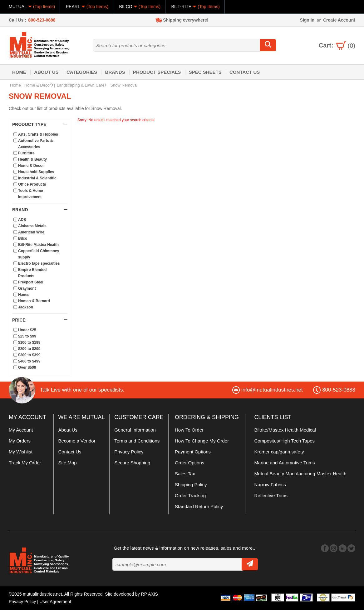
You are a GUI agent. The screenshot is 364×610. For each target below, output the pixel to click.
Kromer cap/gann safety (279, 452)
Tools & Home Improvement (31, 194)
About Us (46, 72)
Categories (82, 72)
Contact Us (245, 72)
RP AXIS (150, 594)
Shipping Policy (191, 485)
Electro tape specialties (39, 263)
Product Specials (157, 72)
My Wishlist (21, 452)
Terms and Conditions (137, 441)
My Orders (20, 441)
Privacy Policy (129, 452)
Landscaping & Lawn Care (82, 85)
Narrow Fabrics (270, 485)
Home (19, 72)
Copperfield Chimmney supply (39, 254)
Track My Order (25, 463)
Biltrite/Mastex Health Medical (285, 430)
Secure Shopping (132, 463)
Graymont (27, 288)
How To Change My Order (202, 441)
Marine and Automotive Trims (284, 463)
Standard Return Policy (199, 506)
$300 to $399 (29, 355)
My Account (21, 430)
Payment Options (193, 452)
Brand (40, 210)
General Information (135, 430)
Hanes (24, 295)
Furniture (26, 153)
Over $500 (27, 367)
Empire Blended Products (32, 273)
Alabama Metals (32, 226)
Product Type (40, 124)
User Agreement (55, 602)
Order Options (189, 463)
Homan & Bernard (34, 301)
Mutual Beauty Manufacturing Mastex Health (300, 474)
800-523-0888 (42, 20)
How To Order (189, 430)
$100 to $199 (29, 342)
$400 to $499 (29, 361)
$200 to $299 (29, 349)
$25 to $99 (27, 336)
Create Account (339, 20)
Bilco (23, 238)
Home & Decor (39, 85)
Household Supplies (36, 172)
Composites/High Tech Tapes (284, 441)
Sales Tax (185, 474)
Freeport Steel (31, 282)
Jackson (26, 307)
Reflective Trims (271, 495)
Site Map (67, 463)
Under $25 (27, 330)
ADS (22, 220)
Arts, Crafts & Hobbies (38, 134)
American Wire (31, 232)
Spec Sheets (205, 72)
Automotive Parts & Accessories (35, 144)
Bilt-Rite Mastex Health (38, 245)
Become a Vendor (77, 441)
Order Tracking (190, 495)
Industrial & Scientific (37, 178)
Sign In (307, 20)
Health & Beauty (32, 159)
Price (40, 320)
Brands (115, 72)
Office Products (32, 184)
